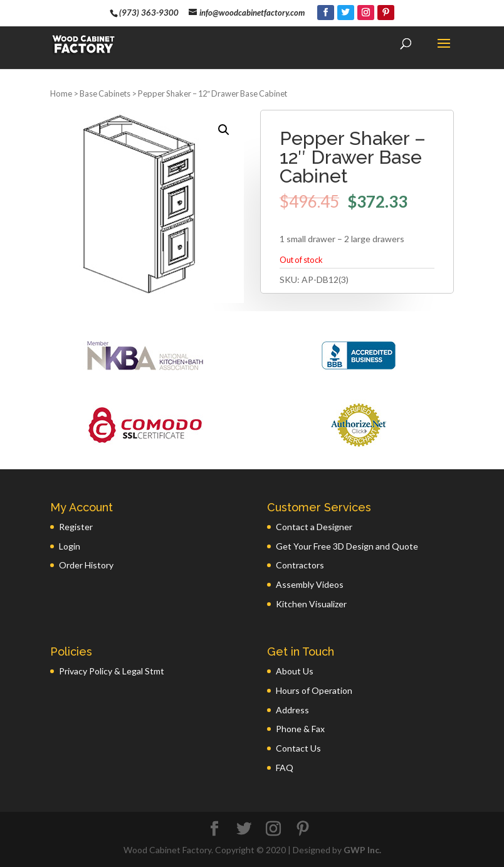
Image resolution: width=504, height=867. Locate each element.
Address (292, 710)
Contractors (300, 565)
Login (70, 546)
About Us (295, 671)
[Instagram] (366, 13)
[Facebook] (326, 13)
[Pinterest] (386, 13)
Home (61, 93)
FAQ (285, 768)
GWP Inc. (362, 850)
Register (76, 527)
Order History (86, 565)
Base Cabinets (105, 93)
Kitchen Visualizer (311, 604)
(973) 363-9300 (149, 13)
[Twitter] (346, 13)
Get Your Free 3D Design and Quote (347, 546)
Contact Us (298, 748)
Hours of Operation (314, 690)
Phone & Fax (300, 729)
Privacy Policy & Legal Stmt (112, 671)
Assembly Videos (310, 584)
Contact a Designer (314, 527)
